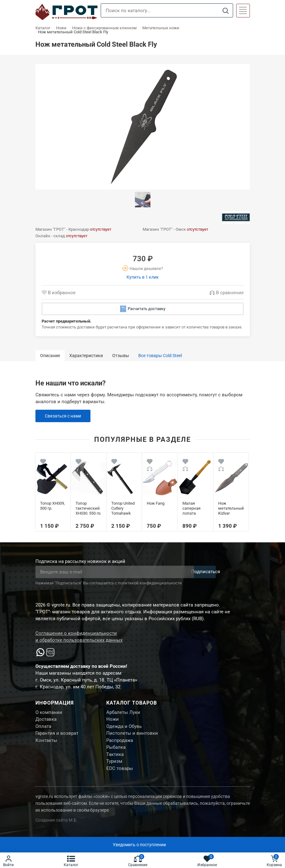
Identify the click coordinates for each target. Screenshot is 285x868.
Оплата (43, 729)
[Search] (226, 11)
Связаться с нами (64, 416)
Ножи (113, 721)
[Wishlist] (43, 462)
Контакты (46, 744)
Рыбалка (116, 752)
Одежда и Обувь (124, 729)
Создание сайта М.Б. (57, 827)
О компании (49, 713)
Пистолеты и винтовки (132, 736)
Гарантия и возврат (57, 736)
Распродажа (120, 744)
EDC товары (120, 775)
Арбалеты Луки (123, 713)
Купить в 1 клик (143, 277)
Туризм (114, 767)
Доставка (46, 721)
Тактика (115, 760)
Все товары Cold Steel (160, 356)
